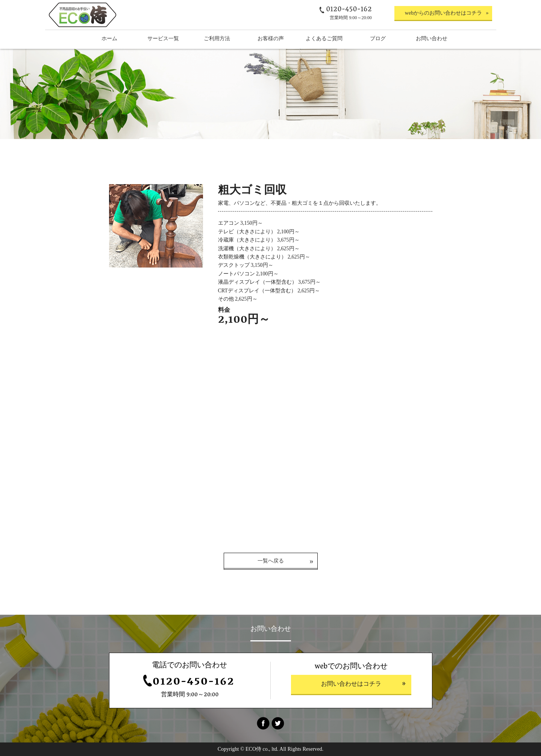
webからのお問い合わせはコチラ (443, 13)
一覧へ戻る (271, 561)
